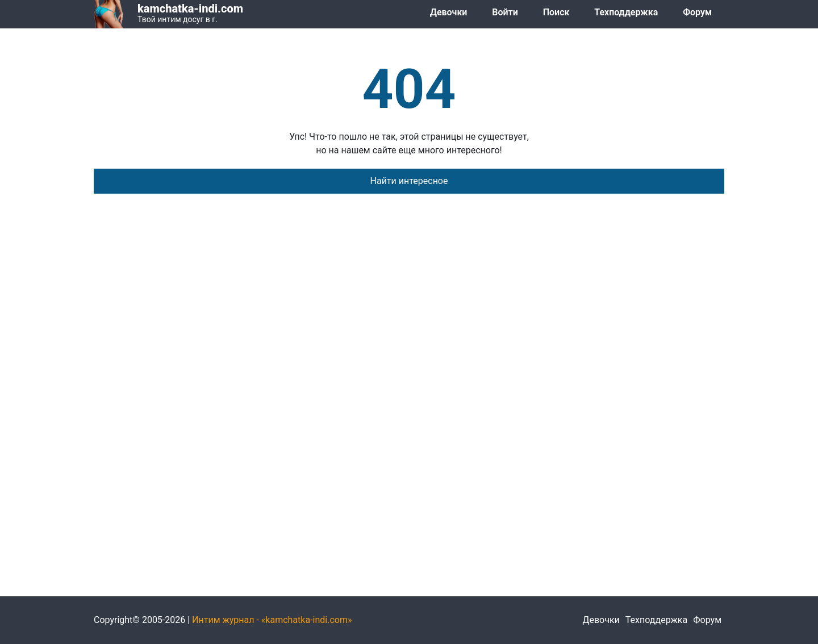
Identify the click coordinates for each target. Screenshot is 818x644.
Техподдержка (626, 12)
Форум (697, 12)
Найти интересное (409, 181)
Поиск (556, 12)
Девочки (449, 12)
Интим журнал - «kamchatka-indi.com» (272, 620)
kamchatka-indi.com (190, 9)
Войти (505, 12)
